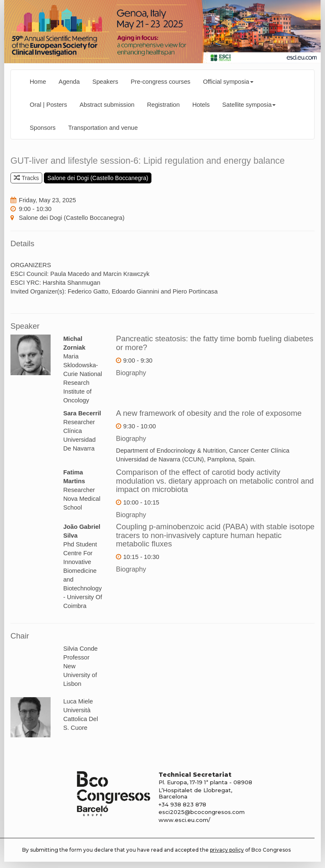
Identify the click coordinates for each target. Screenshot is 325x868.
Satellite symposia (249, 105)
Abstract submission (107, 105)
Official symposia (228, 82)
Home (38, 82)
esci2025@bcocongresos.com (202, 812)
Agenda (69, 82)
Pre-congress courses (161, 82)
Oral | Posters (48, 105)
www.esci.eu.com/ (184, 820)
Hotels (201, 105)
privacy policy (227, 850)
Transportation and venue (103, 128)
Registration (163, 105)
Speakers (105, 82)
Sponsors (43, 128)
